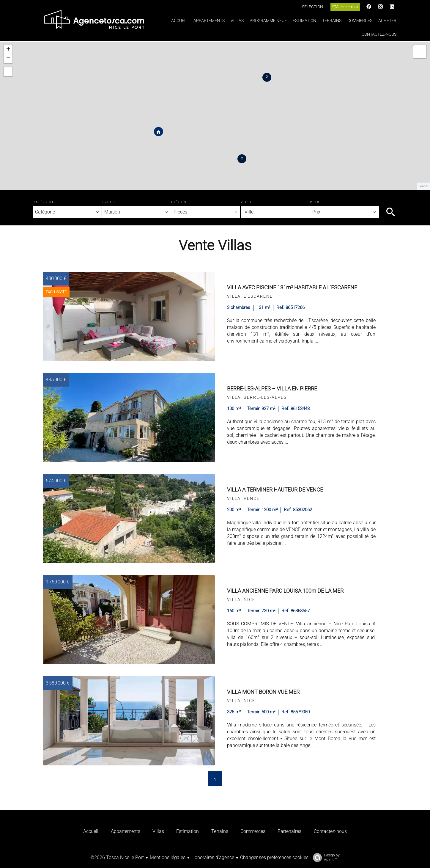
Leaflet (423, 186)
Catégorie (45, 202)
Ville (247, 202)
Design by (325, 858)
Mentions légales (168, 857)
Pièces (179, 202)
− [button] (8, 59)
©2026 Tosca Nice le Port (117, 857)
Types (109, 202)
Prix (315, 202)
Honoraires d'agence (213, 857)
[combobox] (67, 212)
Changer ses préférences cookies (274, 857)
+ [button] (8, 50)
